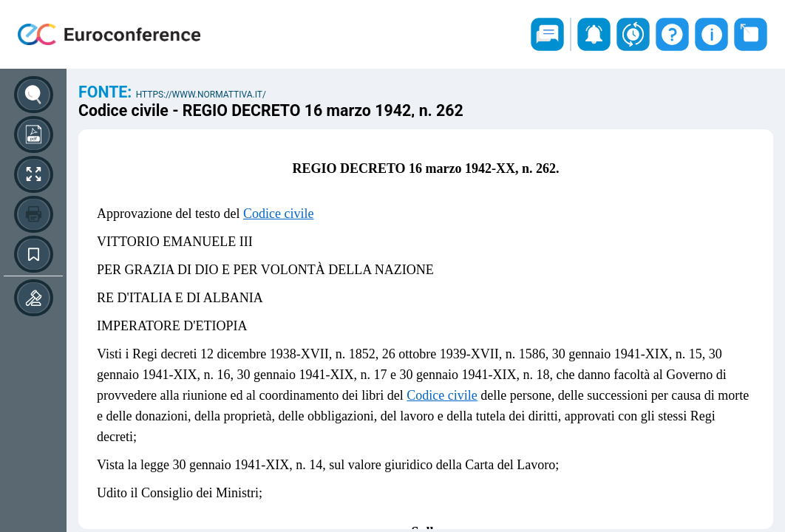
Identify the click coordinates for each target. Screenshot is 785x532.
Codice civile (278, 214)
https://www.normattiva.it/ (201, 95)
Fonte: (107, 92)
